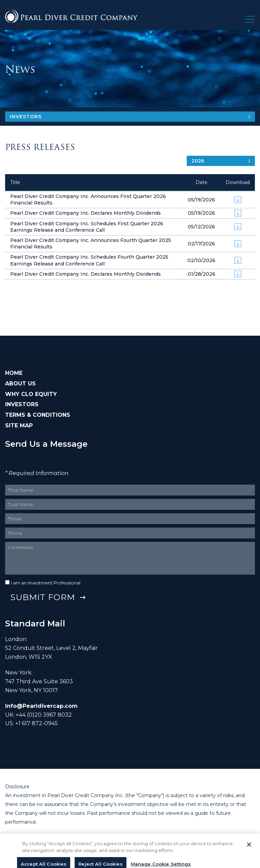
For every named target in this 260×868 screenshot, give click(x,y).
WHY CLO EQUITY (31, 394)
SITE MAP (19, 425)
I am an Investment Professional (46, 583)
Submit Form (43, 597)
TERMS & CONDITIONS (38, 415)
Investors (26, 117)
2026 (198, 161)
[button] (250, 21)
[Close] (249, 847)
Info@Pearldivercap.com (41, 706)
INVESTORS (22, 404)
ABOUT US (20, 384)
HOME (14, 373)
